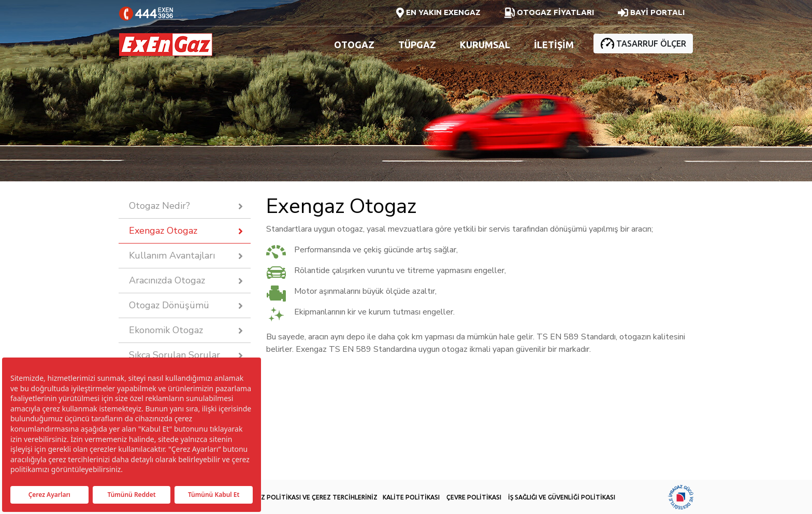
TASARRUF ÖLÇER (643, 43)
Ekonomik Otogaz (166, 330)
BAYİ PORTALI (651, 13)
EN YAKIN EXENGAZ (438, 13)
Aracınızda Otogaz (167, 280)
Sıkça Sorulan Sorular (175, 355)
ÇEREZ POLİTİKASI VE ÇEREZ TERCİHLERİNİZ (312, 497)
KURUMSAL (485, 45)
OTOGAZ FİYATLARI (549, 13)
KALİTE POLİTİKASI (411, 497)
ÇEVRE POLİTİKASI (474, 497)
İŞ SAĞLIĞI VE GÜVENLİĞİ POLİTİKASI (562, 497)
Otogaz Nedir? (160, 206)
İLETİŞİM (554, 45)
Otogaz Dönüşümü (169, 305)
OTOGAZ (354, 45)
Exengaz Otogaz (163, 231)
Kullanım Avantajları (172, 255)
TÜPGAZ (417, 45)
